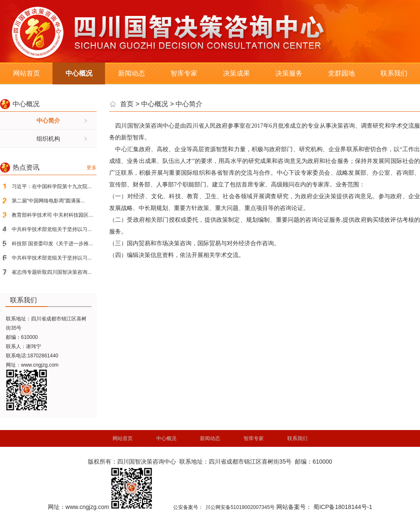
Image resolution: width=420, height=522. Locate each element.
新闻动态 (131, 73)
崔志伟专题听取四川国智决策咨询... (52, 272)
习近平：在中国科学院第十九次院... (52, 186)
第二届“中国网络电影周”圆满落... (48, 201)
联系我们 (394, 73)
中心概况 (79, 73)
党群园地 (341, 73)
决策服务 (289, 73)
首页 (127, 104)
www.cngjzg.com (40, 365)
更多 (92, 168)
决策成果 (236, 73)
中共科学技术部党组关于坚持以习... (52, 229)
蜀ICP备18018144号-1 (343, 507)
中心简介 (48, 121)
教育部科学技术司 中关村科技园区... (52, 215)
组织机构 (48, 139)
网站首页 (26, 73)
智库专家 (184, 73)
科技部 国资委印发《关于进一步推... (52, 244)
